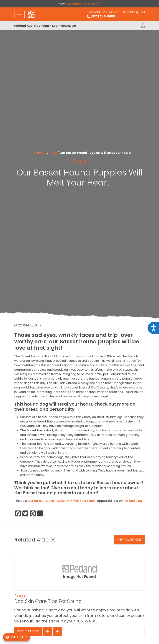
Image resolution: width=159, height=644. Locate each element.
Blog (43, 153)
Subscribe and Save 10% (83, 4)
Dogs (53, 153)
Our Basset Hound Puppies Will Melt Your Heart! (62, 501)
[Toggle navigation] (19, 14)
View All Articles (129, 540)
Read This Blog (28, 631)
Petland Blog (133, 501)
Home (33, 153)
